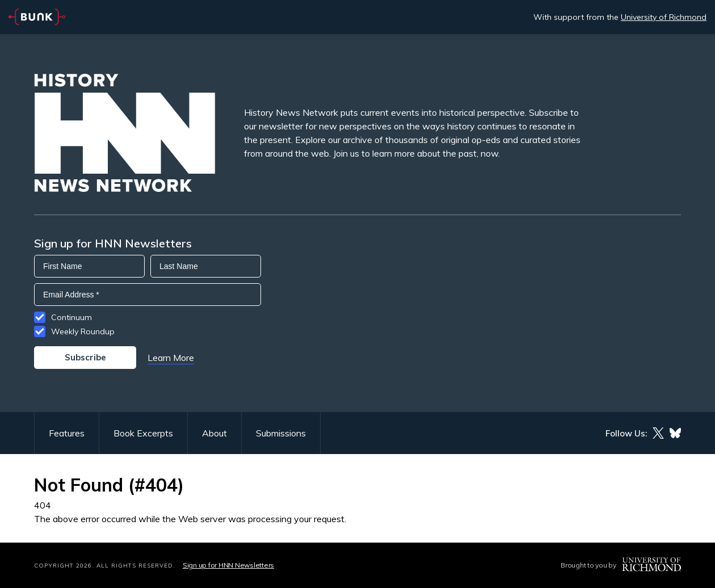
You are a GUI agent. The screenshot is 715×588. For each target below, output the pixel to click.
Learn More (171, 358)
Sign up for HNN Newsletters (228, 565)
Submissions (281, 433)
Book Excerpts (143, 433)
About (214, 433)
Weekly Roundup (83, 331)
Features (67, 433)
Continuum (71, 317)
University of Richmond (664, 17)
